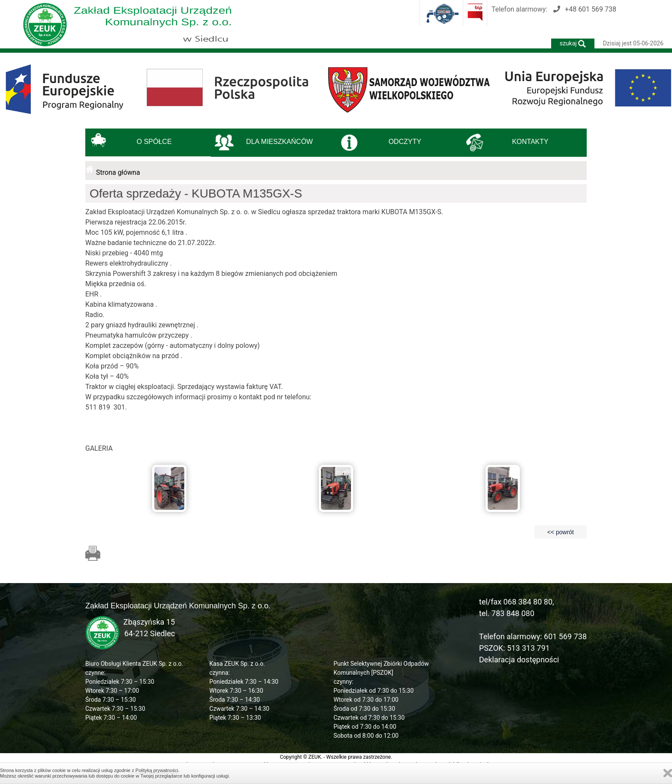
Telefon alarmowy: (554, 9)
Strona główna (118, 172)
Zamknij (668, 773)
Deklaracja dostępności (519, 660)
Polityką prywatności (157, 770)
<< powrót (561, 532)
